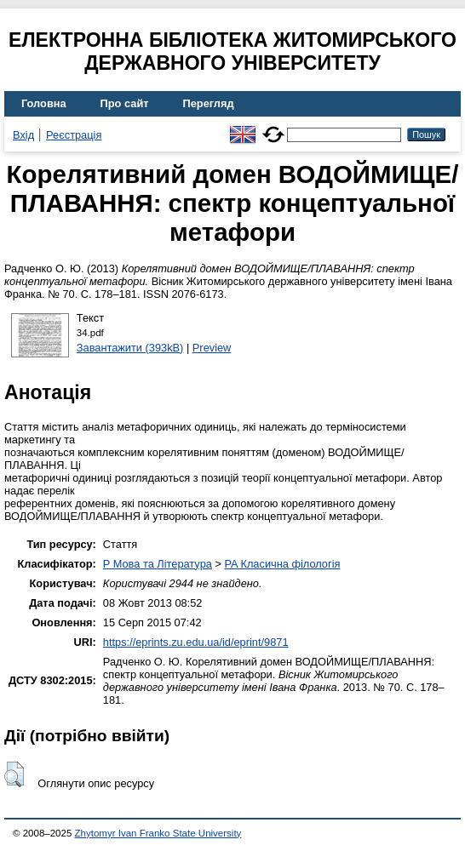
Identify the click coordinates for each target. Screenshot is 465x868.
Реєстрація (74, 135)
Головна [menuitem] (44, 103)
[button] (14, 774)
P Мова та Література (158, 564)
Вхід (23, 135)
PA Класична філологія (282, 564)
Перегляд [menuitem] (209, 103)
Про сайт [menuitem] (125, 103)
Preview (212, 348)
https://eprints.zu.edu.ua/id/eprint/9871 (196, 642)
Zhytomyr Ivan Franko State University (158, 833)
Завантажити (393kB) (130, 348)
